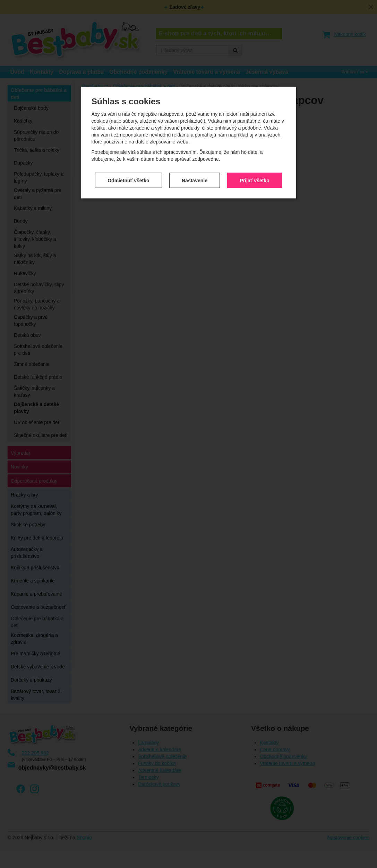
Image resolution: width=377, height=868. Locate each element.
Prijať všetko (254, 153)
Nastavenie (195, 153)
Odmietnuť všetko (128, 153)
